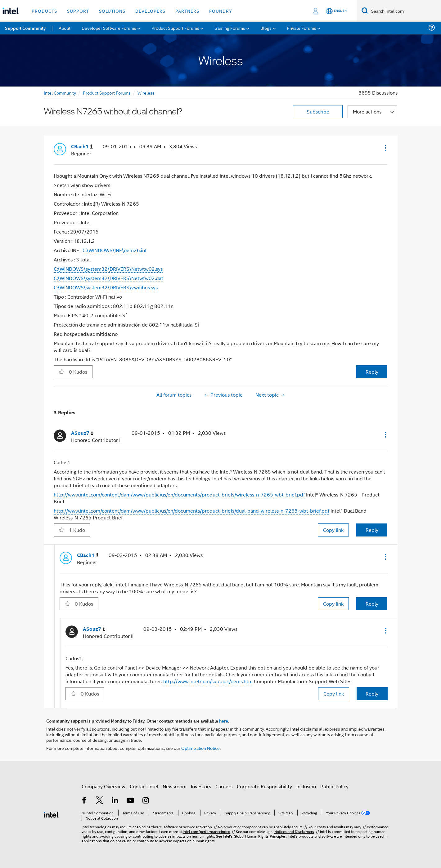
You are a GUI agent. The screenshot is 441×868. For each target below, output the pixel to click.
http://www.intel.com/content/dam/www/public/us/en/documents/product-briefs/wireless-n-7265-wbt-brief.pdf (179, 494)
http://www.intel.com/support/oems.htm (208, 681)
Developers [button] (150, 11)
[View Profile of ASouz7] (82, 433)
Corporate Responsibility (264, 786)
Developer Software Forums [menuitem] (109, 28)
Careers (224, 786)
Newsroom (175, 786)
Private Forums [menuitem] (301, 28)
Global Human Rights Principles (260, 836)
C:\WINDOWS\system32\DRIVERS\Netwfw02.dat (108, 278)
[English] (336, 11)
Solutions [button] (112, 11)
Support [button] (78, 11)
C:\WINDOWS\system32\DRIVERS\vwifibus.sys (106, 287)
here (224, 721)
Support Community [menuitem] (25, 28)
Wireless (146, 93)
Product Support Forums (107, 93)
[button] (385, 148)
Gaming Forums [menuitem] (230, 28)
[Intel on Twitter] (100, 801)
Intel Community (60, 93)
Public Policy (334, 786)
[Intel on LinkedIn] (115, 801)
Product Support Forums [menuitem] (175, 28)
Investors (201, 786)
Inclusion (306, 786)
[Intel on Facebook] (84, 801)
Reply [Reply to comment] (372, 530)
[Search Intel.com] (405, 11)
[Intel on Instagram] (146, 801)
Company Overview (103, 786)
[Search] (365, 11)
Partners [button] (187, 11)
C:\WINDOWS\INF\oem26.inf (115, 250)
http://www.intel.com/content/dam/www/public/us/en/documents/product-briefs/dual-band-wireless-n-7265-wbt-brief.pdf (191, 511)
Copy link (333, 530)
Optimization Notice (200, 748)
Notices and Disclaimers (294, 831)
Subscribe (318, 111)
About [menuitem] (65, 28)
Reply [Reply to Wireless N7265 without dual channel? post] (372, 372)
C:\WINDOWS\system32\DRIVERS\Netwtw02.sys (108, 269)
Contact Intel (144, 786)
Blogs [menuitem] (266, 28)
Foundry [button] (221, 11)
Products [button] (44, 11)
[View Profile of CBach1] (82, 147)
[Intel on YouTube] (130, 801)
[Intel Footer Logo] (52, 814)
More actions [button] (367, 111)
